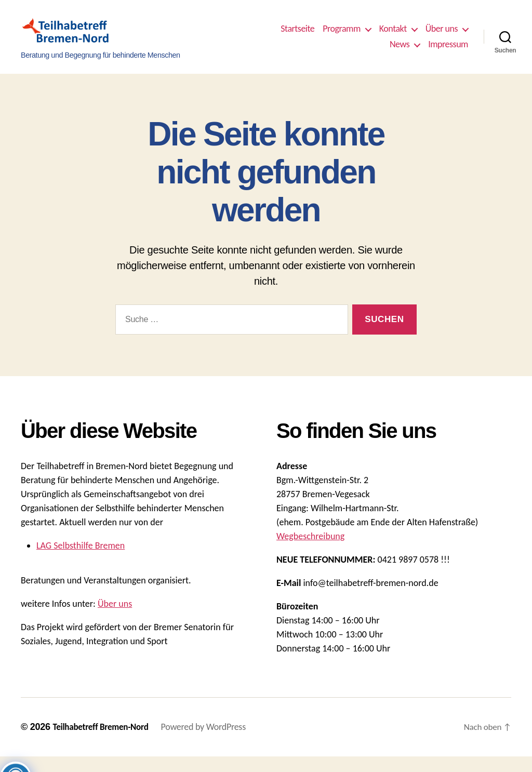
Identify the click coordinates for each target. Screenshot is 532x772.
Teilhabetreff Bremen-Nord (103, 742)
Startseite (297, 37)
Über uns (442, 37)
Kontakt (393, 37)
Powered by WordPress (209, 742)
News (400, 52)
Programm (342, 37)
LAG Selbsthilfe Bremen (81, 561)
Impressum (448, 52)
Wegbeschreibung (310, 552)
